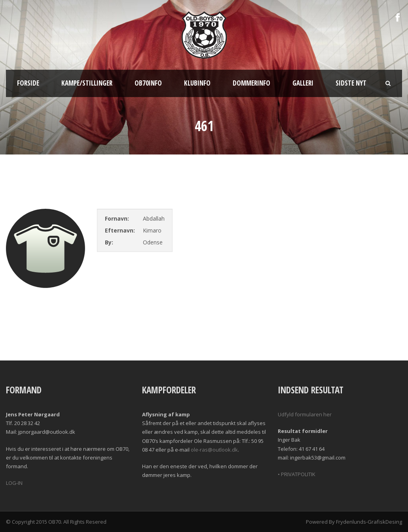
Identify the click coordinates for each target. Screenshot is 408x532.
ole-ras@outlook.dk (214, 450)
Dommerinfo (251, 83)
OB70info (148, 83)
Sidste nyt (351, 83)
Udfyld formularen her (305, 414)
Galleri (303, 83)
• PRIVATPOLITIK (297, 474)
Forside (28, 83)
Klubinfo (197, 83)
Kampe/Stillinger (87, 83)
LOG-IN (14, 483)
